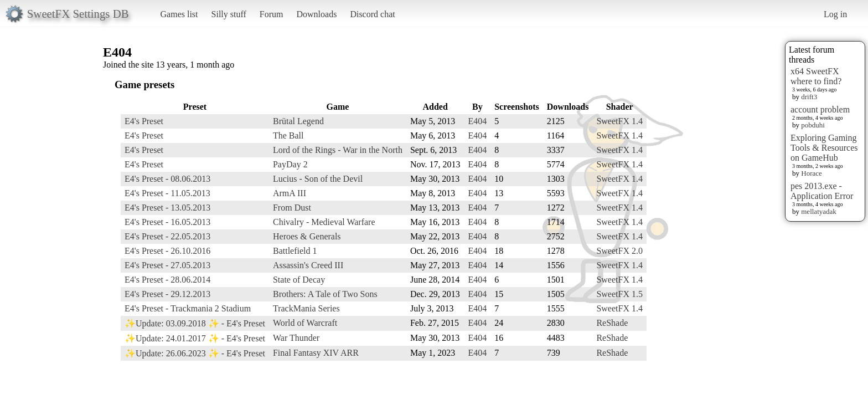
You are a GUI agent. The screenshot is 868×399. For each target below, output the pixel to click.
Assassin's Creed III (308, 265)
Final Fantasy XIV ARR (316, 353)
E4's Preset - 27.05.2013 (167, 265)
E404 (477, 121)
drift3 (809, 97)
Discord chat (372, 14)
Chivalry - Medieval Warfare (324, 222)
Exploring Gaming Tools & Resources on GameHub (824, 148)
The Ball (288, 135)
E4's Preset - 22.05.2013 (167, 236)
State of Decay (299, 280)
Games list (179, 14)
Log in (835, 14)
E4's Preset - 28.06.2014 (167, 280)
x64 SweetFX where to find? (816, 76)
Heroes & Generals (307, 236)
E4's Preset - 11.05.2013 (167, 193)
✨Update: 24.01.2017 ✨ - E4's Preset (195, 338)
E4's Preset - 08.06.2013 (167, 179)
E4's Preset (144, 121)
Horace (812, 173)
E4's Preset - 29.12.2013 (167, 294)
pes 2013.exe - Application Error (822, 191)
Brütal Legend (298, 121)
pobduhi (813, 125)
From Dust (292, 208)
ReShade (612, 323)
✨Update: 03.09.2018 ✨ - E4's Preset (195, 323)
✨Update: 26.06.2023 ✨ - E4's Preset (195, 353)
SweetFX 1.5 (619, 294)
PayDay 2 (290, 164)
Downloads (316, 14)
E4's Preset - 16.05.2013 (167, 222)
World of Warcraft (305, 323)
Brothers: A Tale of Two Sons (325, 294)
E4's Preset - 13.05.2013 (167, 208)
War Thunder (296, 338)
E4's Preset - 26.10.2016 (167, 251)
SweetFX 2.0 (619, 251)
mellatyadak (819, 211)
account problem (820, 109)
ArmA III (290, 193)
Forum (272, 14)
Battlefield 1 (295, 251)
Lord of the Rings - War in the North (338, 150)
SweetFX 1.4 (619, 121)
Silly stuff (229, 14)
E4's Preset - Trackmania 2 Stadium (188, 308)
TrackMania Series (306, 308)
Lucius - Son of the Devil (318, 179)
